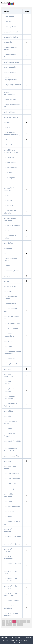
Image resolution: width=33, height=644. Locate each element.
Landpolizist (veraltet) (12, 506)
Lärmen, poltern (10, 27)
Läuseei (7, 122)
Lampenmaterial (10, 304)
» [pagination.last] (22, 625)
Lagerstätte (8, 206)
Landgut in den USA (11, 456)
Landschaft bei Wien (12, 601)
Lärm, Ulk (8, 22)
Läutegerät (8, 127)
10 (15, 625)
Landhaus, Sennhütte (12, 479)
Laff (5, 140)
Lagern (7, 195)
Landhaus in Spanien (12, 474)
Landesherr (8, 416)
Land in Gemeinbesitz (12, 324)
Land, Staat (8, 346)
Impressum (26, 640)
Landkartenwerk (10, 484)
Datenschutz (16, 642)
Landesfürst (9, 411)
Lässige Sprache (10, 72)
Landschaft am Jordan (12, 544)
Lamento (7, 276)
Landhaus (8, 461)
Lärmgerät (8, 42)
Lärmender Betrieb (11, 32)
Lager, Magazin (10, 178)
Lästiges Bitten (10, 112)
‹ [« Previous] (7, 621)
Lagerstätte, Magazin (12, 225)
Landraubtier (9, 511)
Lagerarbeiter (9, 183)
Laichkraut (8, 248)
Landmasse (8, 501)
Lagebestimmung (11, 162)
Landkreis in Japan (11, 489)
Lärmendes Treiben (11, 37)
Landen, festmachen (12, 364)
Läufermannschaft (11, 117)
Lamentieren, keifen (12, 271)
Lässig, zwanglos (10, 67)
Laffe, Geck (8, 145)
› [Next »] (18, 625)
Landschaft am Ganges (12, 536)
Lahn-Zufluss (9, 243)
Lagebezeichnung (11, 168)
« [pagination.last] (4, 621)
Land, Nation (9, 341)
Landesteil (8, 429)
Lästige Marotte (10, 99)
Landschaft (8, 517)
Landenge (8, 369)
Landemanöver (10, 359)
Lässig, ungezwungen (12, 62)
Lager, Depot (9, 173)
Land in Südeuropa (11, 329)
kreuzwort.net (17, 640)
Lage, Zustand (9, 157)
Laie (6, 253)
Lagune (7, 231)
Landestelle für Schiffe (12, 441)
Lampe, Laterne (10, 286)
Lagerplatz (8, 200)
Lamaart (7, 266)
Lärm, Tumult (9, 17)
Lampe (7, 281)
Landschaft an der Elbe (12, 564)
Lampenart (8, 291)
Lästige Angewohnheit (12, 85)
